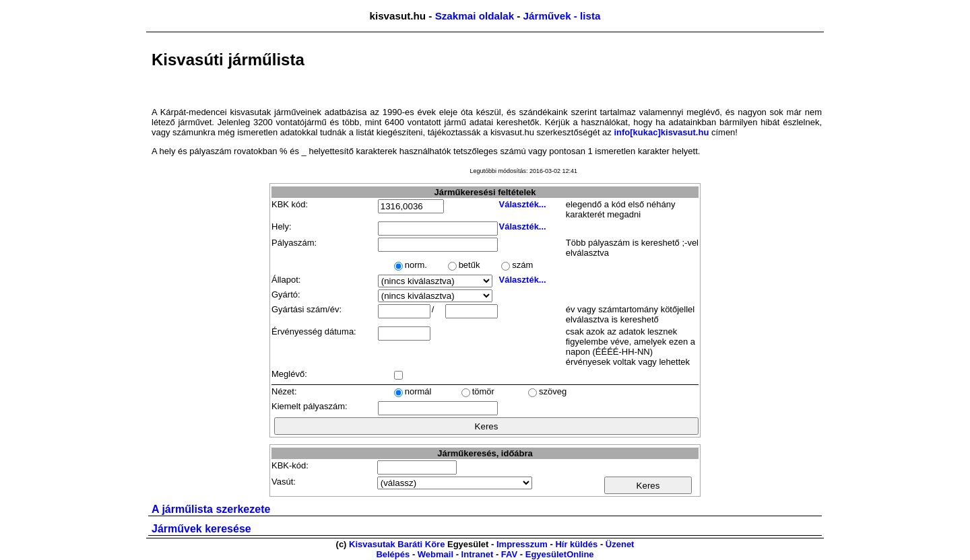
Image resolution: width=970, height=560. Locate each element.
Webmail (435, 554)
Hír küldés (576, 544)
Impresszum (522, 544)
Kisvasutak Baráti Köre (397, 544)
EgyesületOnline (560, 554)
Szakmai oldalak (475, 16)
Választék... (523, 204)
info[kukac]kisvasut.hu (661, 132)
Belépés (393, 554)
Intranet (478, 554)
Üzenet (620, 544)
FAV (509, 554)
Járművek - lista (562, 16)
